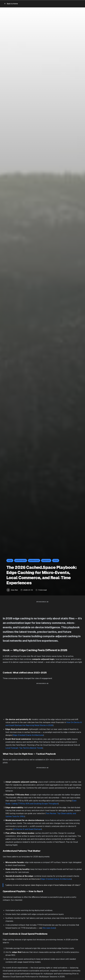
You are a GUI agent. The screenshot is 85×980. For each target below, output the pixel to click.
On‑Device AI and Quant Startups (27, 829)
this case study (49, 928)
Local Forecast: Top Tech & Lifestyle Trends (24, 748)
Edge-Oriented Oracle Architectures (28, 735)
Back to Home (11, 4)
